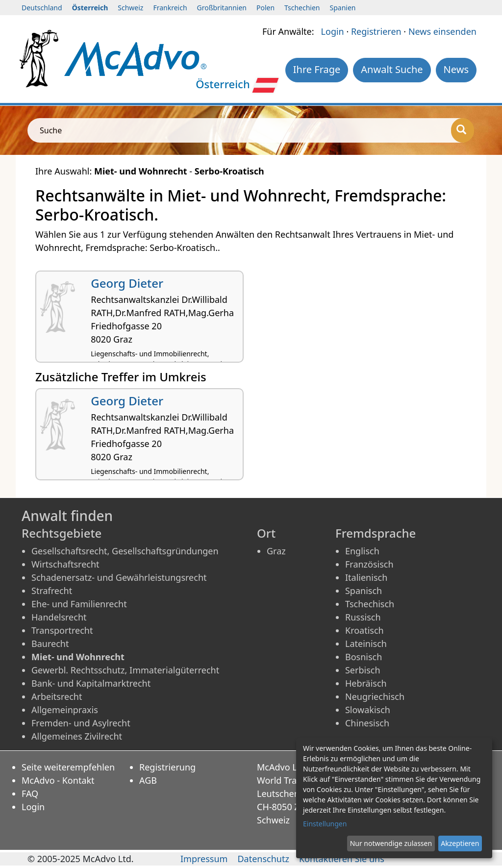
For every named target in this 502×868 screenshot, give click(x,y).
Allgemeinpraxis (65, 710)
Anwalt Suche (392, 69)
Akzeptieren (460, 843)
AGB (148, 780)
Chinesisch (367, 723)
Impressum (204, 859)
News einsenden (442, 31)
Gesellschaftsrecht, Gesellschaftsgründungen (125, 551)
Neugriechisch (375, 696)
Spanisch (364, 591)
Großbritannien (222, 8)
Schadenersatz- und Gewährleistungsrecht (119, 577)
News (456, 69)
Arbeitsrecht (57, 696)
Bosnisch (364, 657)
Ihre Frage (317, 69)
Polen (265, 8)
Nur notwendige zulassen (391, 843)
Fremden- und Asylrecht (81, 723)
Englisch (362, 551)
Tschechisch (370, 604)
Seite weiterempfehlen (68, 767)
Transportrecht (62, 630)
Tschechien (302, 8)
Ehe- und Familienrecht (79, 604)
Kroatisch (364, 630)
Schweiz (130, 8)
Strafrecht (52, 591)
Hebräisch (366, 683)
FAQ (30, 794)
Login (333, 31)
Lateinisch (366, 644)
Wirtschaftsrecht (65, 564)
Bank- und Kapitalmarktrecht (91, 683)
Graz (276, 551)
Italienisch (366, 577)
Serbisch (363, 670)
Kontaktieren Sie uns (342, 859)
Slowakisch (368, 710)
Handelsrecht (59, 617)
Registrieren (376, 31)
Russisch (363, 617)
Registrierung (167, 767)
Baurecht (50, 644)
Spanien (343, 8)
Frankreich (170, 8)
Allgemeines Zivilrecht (77, 736)
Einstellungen (325, 824)
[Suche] (463, 130)
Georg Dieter (127, 283)
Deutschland (42, 8)
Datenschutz (263, 859)
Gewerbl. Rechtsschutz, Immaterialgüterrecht (125, 670)
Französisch (369, 564)
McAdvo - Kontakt (58, 780)
